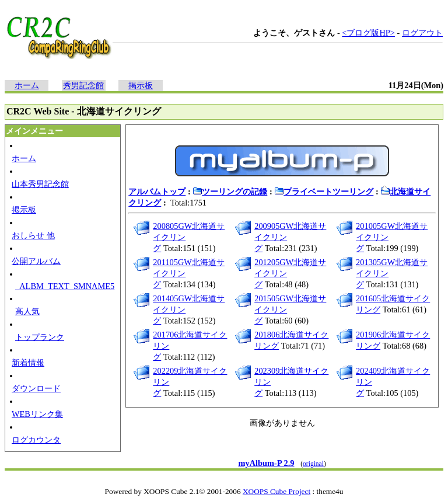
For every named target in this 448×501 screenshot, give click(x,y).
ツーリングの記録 (230, 192)
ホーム (27, 85)
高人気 (27, 311)
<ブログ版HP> (368, 33)
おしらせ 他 (33, 235)
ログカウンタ (36, 440)
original (313, 464)
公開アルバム (36, 261)
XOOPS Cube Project (276, 491)
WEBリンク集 (37, 414)
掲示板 (141, 85)
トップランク (40, 337)
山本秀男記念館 (40, 184)
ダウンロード (36, 388)
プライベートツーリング (324, 192)
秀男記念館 (83, 85)
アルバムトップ (157, 192)
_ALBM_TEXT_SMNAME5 (65, 286)
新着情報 (28, 363)
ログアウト (422, 33)
